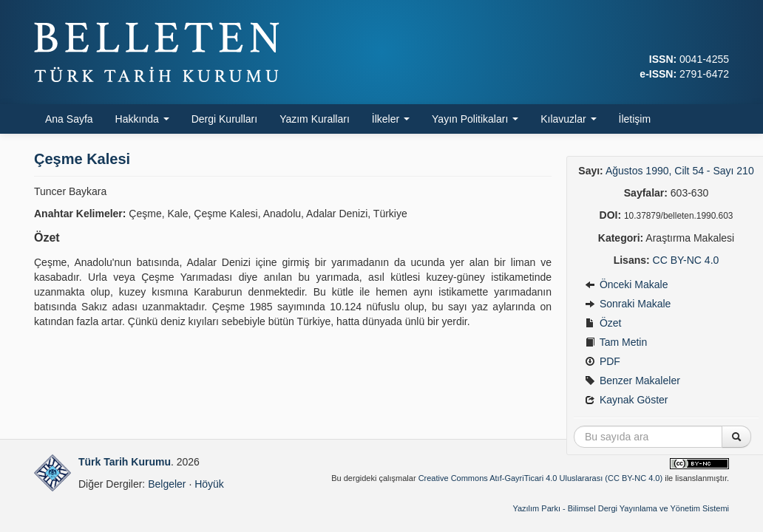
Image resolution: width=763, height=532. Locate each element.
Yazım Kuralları (315, 119)
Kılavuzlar (568, 119)
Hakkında (142, 119)
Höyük (209, 484)
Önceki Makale (626, 284)
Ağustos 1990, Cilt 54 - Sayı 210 (680, 171)
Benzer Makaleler (633, 381)
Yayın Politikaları (475, 119)
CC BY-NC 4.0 (686, 260)
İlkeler (391, 119)
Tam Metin (616, 342)
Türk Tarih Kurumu (125, 462)
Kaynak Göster (627, 400)
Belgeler (167, 484)
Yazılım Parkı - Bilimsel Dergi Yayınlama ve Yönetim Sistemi (621, 508)
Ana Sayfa (69, 119)
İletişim (635, 119)
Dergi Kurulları (224, 119)
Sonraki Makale (628, 304)
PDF (603, 361)
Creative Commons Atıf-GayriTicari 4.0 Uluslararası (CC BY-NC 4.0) (541, 478)
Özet (603, 323)
